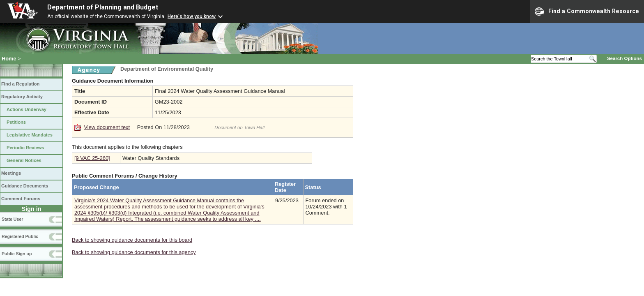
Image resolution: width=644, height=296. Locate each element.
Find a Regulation (20, 84)
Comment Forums (21, 199)
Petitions (16, 122)
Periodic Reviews (25, 148)
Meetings (11, 173)
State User (12, 219)
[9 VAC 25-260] (92, 158)
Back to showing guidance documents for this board (132, 240)
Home (9, 59)
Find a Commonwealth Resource (587, 12)
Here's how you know (192, 16)
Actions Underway (26, 109)
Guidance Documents (25, 186)
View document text (107, 127)
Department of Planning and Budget (103, 7)
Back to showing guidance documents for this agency (134, 252)
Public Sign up (17, 254)
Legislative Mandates (30, 135)
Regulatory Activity (22, 97)
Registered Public (20, 236)
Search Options (624, 58)
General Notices (24, 160)
